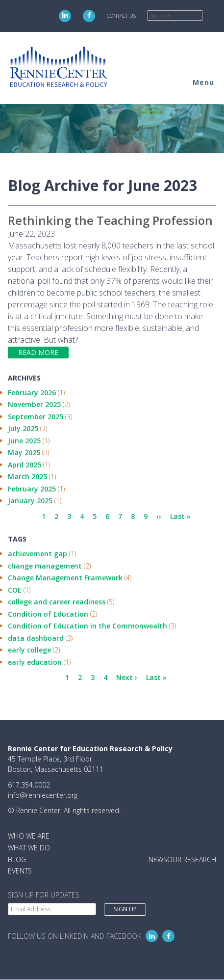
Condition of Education (48, 614)
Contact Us (121, 16)
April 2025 (25, 465)
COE (15, 590)
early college (29, 650)
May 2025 (24, 452)
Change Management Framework (65, 578)
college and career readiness (57, 602)
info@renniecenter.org (43, 795)
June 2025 (24, 441)
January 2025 (30, 501)
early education (35, 662)
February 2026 (32, 393)
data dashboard (36, 638)
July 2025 (23, 428)
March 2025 (27, 476)
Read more (38, 352)
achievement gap (37, 554)
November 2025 (34, 404)
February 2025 (32, 489)
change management (45, 566)
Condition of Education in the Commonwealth (87, 626)
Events (20, 871)
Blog (17, 859)
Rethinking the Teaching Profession (110, 220)
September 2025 (36, 417)
